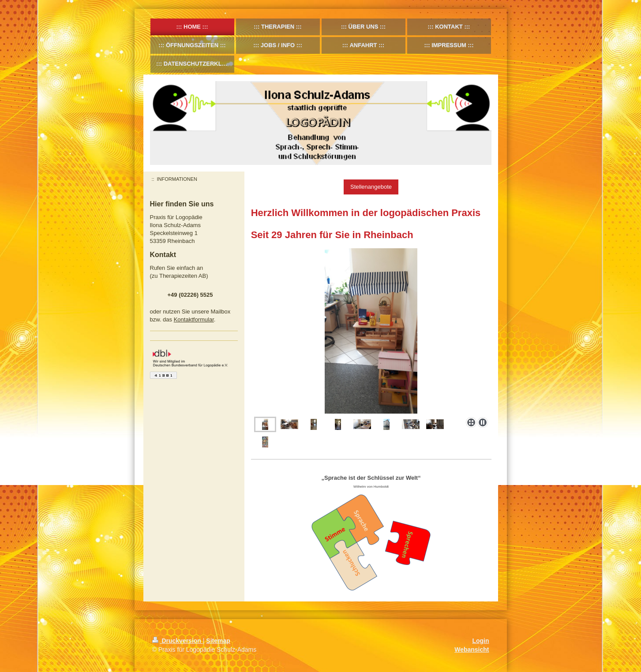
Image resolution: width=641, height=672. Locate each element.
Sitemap (218, 641)
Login (480, 641)
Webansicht (472, 650)
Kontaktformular (194, 319)
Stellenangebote (371, 187)
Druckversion (178, 641)
